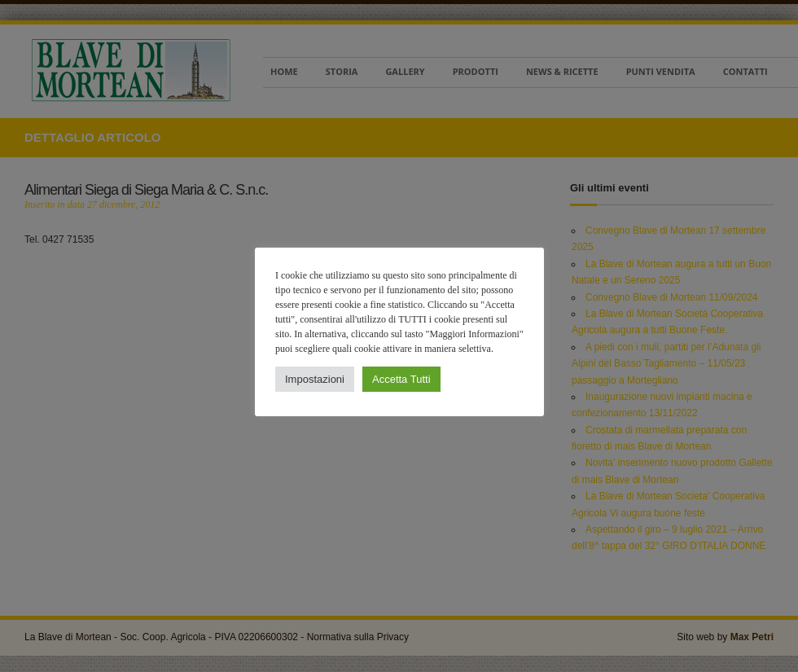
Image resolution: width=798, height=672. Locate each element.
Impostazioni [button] (315, 379)
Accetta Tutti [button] (401, 379)
